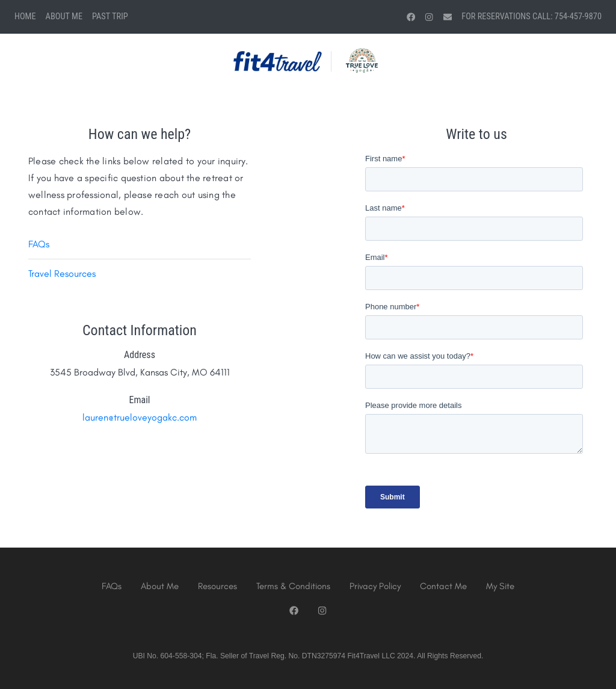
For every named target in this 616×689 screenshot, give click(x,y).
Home (25, 17)
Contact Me (443, 586)
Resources (217, 586)
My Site (500, 586)
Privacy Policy (375, 586)
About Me (64, 17)
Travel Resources (62, 273)
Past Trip (110, 17)
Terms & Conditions (293, 586)
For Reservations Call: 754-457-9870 (531, 17)
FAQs (39, 244)
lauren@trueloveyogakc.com (140, 417)
